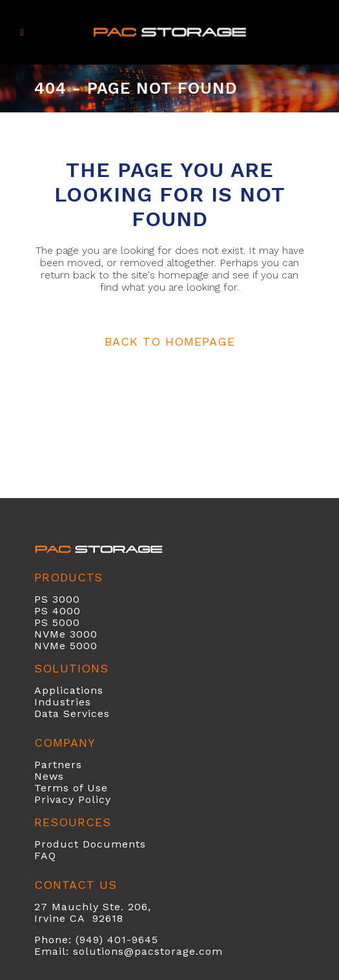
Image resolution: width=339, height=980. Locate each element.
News (49, 776)
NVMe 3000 (66, 634)
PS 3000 (57, 599)
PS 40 (50, 611)
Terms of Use (71, 788)
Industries (63, 702)
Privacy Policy (73, 799)
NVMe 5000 (66, 646)
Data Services (72, 714)
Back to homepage (170, 341)
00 (74, 611)
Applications (69, 690)
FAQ (45, 856)
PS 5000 (57, 622)
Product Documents (90, 844)
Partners (58, 765)
